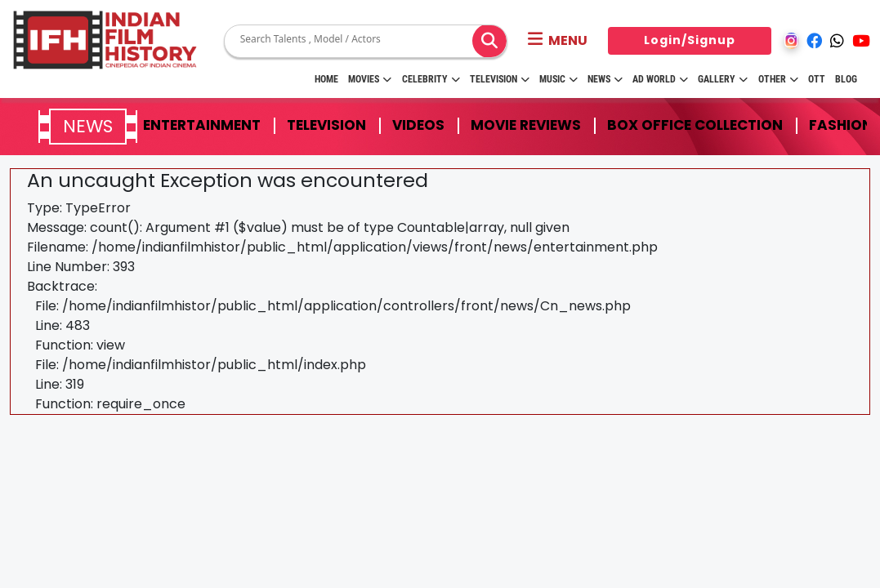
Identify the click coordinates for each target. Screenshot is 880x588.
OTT (817, 79)
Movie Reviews (526, 125)
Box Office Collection (695, 125)
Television (500, 79)
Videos (418, 125)
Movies (370, 79)
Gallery (723, 79)
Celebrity (431, 79)
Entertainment (202, 125)
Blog (846, 79)
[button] (558, 41)
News (605, 79)
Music (558, 79)
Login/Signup (690, 40)
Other (778, 79)
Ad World (660, 79)
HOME (326, 79)
